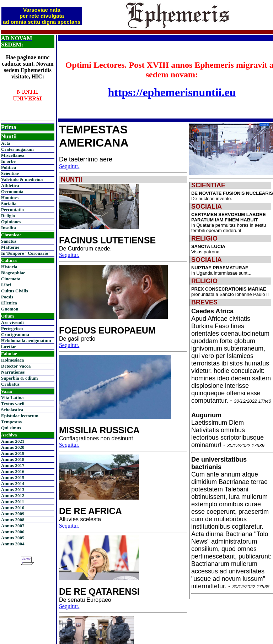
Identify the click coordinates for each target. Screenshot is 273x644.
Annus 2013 (13, 489)
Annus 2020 (13, 447)
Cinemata (11, 279)
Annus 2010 (13, 508)
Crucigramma (15, 334)
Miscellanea (13, 155)
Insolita (9, 228)
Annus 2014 (13, 483)
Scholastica (12, 410)
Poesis (7, 297)
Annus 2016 (13, 471)
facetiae (9, 346)
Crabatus (10, 384)
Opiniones (11, 222)
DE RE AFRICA (90, 511)
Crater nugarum (17, 149)
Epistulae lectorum (20, 416)
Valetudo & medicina (22, 179)
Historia (9, 267)
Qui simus (11, 428)
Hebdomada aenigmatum (26, 340)
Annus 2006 (13, 532)
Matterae (10, 247)
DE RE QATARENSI (99, 591)
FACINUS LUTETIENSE (107, 240)
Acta (6, 143)
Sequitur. (69, 166)
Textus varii (13, 404)
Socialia (9, 203)
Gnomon (10, 309)
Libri (6, 285)
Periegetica (12, 328)
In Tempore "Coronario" (26, 253)
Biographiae (13, 273)
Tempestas (11, 422)
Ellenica (9, 303)
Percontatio (12, 210)
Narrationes (13, 372)
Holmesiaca (12, 360)
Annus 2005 (13, 538)
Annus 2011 (13, 502)
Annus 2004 (13, 544)
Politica (9, 167)
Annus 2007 (13, 526)
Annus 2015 (13, 477)
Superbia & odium (19, 378)
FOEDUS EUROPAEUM (107, 330)
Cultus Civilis (15, 291)
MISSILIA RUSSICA (99, 430)
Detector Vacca (16, 366)
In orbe (8, 161)
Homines (10, 197)
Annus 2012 (13, 496)
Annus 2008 (13, 520)
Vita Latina (12, 398)
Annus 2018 (13, 459)
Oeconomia (12, 191)
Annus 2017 (13, 465)
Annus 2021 (13, 441)
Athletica (10, 185)
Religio (8, 216)
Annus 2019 (13, 453)
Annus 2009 (13, 514)
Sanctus (9, 241)
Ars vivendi (12, 322)
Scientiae (10, 173)
